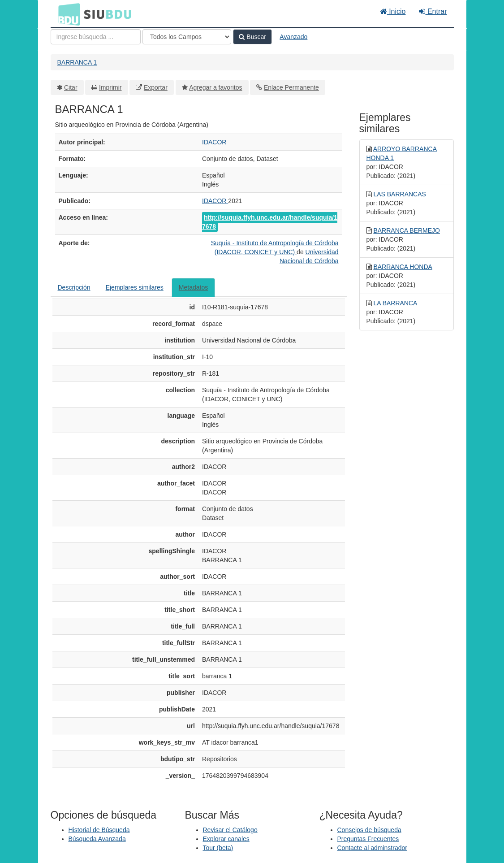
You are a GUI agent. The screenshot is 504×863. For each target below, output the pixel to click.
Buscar (252, 37)
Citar (71, 87)
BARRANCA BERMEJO (407, 230)
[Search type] (187, 37)
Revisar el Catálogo (230, 830)
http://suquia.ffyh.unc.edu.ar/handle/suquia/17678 (270, 222)
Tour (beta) (218, 848)
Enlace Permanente (291, 87)
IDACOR (214, 142)
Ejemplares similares (135, 287)
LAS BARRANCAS (399, 194)
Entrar (433, 11)
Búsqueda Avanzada (97, 839)
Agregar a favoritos (215, 87)
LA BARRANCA (395, 303)
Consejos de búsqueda (369, 830)
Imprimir (110, 87)
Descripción (74, 287)
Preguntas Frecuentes (368, 839)
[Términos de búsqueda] (96, 37)
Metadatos (193, 287)
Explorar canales (226, 839)
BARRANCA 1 (77, 62)
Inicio (393, 11)
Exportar (156, 87)
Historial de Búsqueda (99, 830)
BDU (67, 14)
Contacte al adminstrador (372, 848)
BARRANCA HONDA (403, 267)
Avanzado (293, 37)
